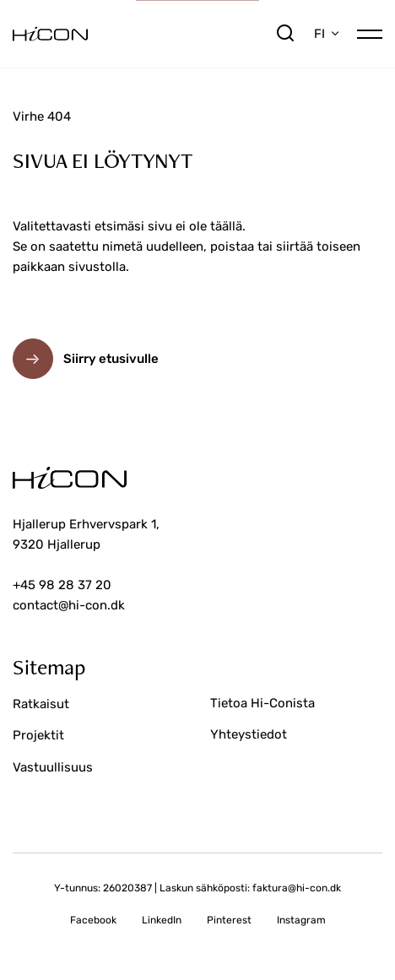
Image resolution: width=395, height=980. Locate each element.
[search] (285, 34)
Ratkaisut (41, 704)
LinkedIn (162, 920)
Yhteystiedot (249, 734)
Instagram (301, 920)
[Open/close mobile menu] (370, 32)
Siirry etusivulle (111, 359)
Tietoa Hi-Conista (262, 703)
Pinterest (229, 920)
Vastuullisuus (53, 767)
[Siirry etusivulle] (144, 34)
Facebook (93, 920)
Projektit (38, 735)
